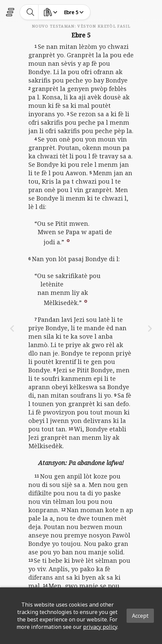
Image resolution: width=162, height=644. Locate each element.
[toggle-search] (31, 12)
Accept (140, 616)
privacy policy (100, 627)
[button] (68, 240)
